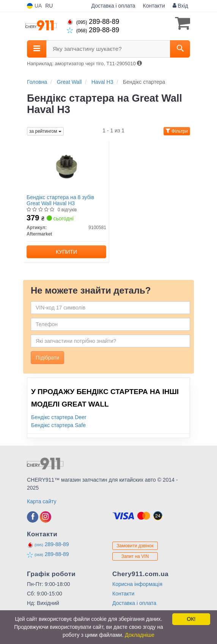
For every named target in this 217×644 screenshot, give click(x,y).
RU (49, 6)
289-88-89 (93, 22)
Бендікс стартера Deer (59, 417)
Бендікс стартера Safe (58, 425)
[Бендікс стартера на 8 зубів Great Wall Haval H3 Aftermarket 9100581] (66, 166)
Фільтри (177, 131)
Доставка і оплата (113, 6)
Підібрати (47, 358)
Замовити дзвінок (135, 546)
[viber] (33, 517)
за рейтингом (45, 131)
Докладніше (140, 635)
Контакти (154, 6)
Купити (66, 252)
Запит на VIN (135, 556)
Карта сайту (42, 501)
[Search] (180, 49)
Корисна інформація (137, 584)
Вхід (180, 6)
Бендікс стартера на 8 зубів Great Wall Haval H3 (60, 200)
